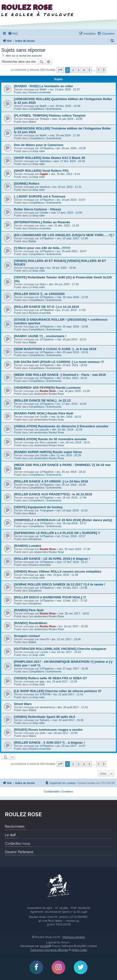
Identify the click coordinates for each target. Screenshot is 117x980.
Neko (43, 284)
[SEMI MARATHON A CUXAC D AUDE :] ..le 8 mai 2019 (55, 349)
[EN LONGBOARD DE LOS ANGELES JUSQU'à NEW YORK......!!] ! (64, 235)
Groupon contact (27, 636)
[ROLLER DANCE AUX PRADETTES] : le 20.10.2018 (53, 494)
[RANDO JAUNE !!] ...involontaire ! (40, 336)
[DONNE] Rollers (27, 184)
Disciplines (35, 539)
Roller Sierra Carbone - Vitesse (37, 209)
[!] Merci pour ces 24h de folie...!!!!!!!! (42, 248)
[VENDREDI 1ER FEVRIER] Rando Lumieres (47, 388)
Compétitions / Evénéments (45, 109)
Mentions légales (74, 937)
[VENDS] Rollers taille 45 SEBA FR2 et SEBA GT (50, 678)
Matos (32, 122)
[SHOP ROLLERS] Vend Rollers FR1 (41, 171)
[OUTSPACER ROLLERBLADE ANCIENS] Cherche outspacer (60, 649)
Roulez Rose (48, 391)
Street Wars (23, 704)
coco (43, 225)
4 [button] (84, 70)
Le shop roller (37, 151)
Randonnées (15, 826)
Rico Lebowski (48, 442)
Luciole (44, 652)
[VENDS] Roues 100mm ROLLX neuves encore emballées (58, 572)
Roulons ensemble (40, 92)
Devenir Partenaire (19, 852)
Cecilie (44, 417)
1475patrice (47, 148)
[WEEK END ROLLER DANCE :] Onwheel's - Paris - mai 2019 (60, 375)
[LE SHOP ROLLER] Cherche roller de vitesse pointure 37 (58, 691)
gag (42, 268)
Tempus (44, 119)
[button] (60, 70)
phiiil (42, 733)
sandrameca (47, 707)
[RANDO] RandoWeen (31, 623)
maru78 (44, 639)
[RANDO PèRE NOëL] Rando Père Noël (44, 413)
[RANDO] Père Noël (29, 610)
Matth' (43, 89)
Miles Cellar (79, 950)
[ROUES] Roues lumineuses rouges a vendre (48, 730)
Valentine (45, 161)
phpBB (44, 946)
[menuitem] (13, 34)
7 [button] (98, 70)
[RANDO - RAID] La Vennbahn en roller (44, 86)
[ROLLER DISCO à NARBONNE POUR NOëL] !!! (50, 597)
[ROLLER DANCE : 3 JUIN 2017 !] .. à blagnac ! (49, 743)
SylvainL (45, 720)
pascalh (44, 430)
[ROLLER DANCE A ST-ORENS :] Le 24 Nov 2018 (51, 481)
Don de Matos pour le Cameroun (39, 145)
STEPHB (45, 694)
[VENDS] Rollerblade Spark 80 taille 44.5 (44, 717)
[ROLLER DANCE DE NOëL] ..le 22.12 (42, 400)
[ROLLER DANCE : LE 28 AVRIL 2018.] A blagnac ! (52, 559)
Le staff (10, 835)
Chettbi (44, 213)
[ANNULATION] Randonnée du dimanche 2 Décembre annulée (61, 426)
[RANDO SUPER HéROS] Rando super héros (48, 452)
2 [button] (73, 70)
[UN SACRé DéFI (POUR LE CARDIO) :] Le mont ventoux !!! (59, 362)
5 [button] (89, 70)
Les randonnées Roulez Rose (46, 394)
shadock (45, 187)
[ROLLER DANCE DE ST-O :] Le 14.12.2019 (46, 307)
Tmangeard (47, 510)
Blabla (33, 241)
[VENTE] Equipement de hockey (38, 507)
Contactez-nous (17, 843)
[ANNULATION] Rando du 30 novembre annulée (50, 439)
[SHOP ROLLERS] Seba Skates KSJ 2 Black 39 (49, 158)
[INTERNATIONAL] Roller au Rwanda (42, 222)
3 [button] (78, 70)
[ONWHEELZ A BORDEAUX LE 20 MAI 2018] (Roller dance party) (63, 520)
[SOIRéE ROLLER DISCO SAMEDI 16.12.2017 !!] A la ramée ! (60, 584)
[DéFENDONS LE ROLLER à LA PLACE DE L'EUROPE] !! (57, 533)
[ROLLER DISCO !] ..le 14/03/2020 (39, 294)
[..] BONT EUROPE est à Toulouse (40, 196)
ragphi (44, 174)
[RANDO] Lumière (28, 546)
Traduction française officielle (49, 950)
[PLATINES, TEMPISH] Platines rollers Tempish (50, 116)
